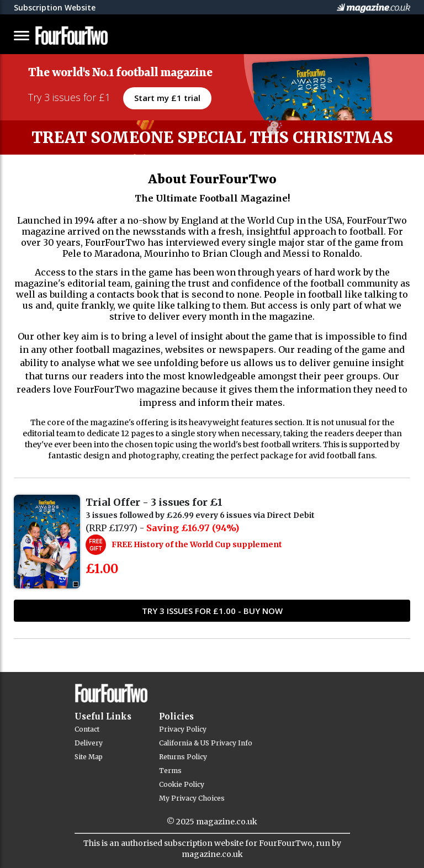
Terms (170, 771)
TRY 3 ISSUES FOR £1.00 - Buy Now (212, 611)
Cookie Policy (182, 784)
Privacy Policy (183, 729)
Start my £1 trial (167, 98)
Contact (87, 729)
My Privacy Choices (192, 798)
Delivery (89, 743)
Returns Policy (183, 757)
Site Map (89, 757)
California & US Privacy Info (206, 743)
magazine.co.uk (227, 822)
